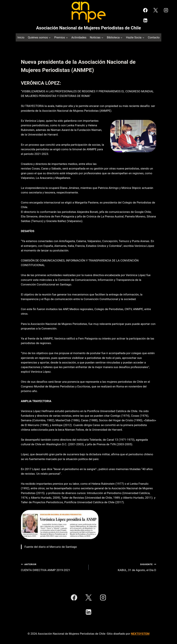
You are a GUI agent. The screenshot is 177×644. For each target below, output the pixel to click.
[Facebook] (145, 10)
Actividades (79, 37)
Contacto (154, 37)
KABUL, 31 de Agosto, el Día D (124, 567)
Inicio (21, 37)
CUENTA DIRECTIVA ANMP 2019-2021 (53, 567)
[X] (156, 10)
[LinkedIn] (145, 20)
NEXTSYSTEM (140, 634)
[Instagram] (166, 10)
